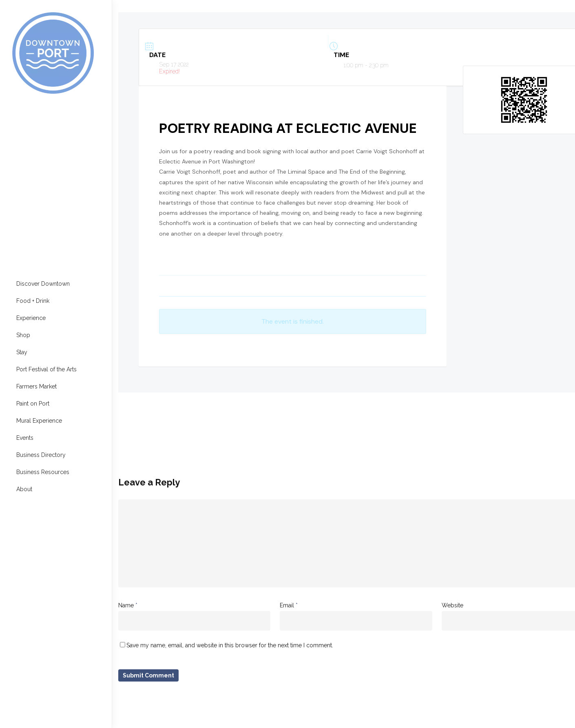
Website (452, 605)
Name (128, 605)
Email (289, 605)
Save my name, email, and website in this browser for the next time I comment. (230, 645)
